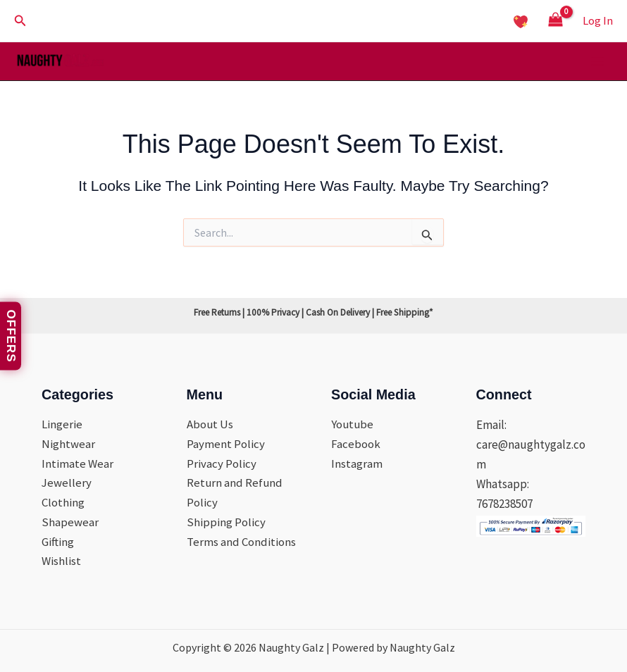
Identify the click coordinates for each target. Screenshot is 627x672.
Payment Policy (226, 443)
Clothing (63, 502)
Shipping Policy (226, 522)
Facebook (356, 443)
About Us (210, 423)
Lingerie (62, 423)
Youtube (353, 423)
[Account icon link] (598, 20)
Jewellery (67, 483)
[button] (20, 21)
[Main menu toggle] (597, 62)
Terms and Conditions (241, 542)
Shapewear (70, 522)
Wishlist (61, 561)
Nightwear (68, 443)
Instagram (357, 463)
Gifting (58, 542)
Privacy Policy (222, 463)
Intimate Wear (77, 463)
